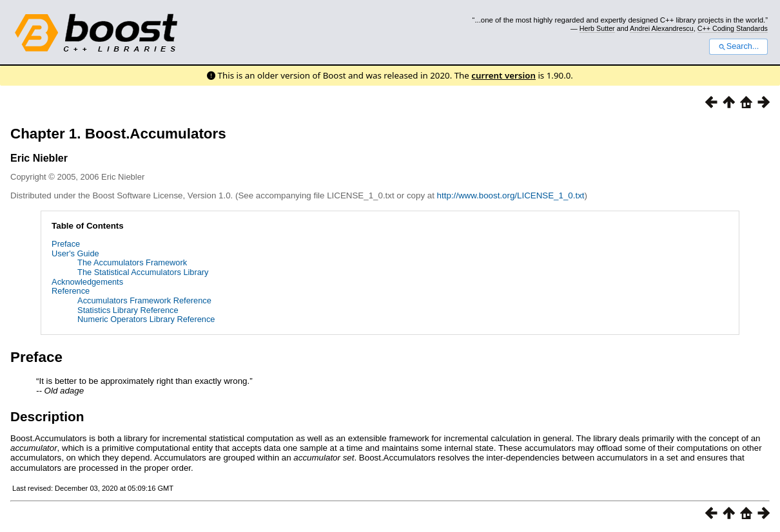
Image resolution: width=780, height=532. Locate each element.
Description (47, 416)
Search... (738, 46)
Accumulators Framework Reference (144, 300)
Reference (71, 291)
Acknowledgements (87, 282)
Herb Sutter (597, 28)
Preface (66, 244)
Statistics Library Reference (128, 310)
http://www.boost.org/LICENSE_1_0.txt (511, 195)
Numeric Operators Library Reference (146, 319)
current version (503, 75)
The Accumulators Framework (132, 262)
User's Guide (75, 253)
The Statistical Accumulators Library (143, 272)
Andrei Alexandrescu (662, 28)
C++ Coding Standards (733, 28)
